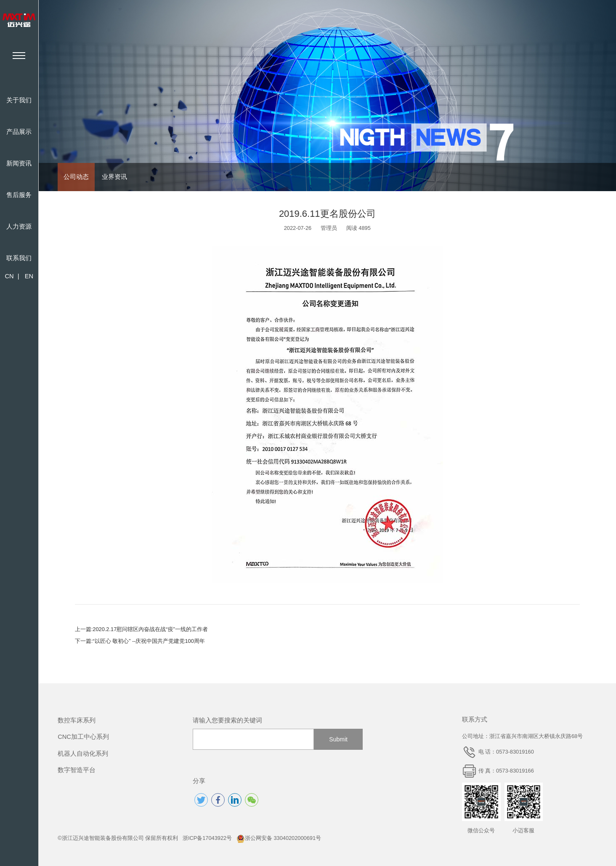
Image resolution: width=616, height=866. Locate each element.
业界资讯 (114, 177)
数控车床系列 (77, 720)
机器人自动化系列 (83, 754)
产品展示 (19, 132)
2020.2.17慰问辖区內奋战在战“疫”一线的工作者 (150, 629)
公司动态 (76, 177)
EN (29, 276)
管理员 (329, 228)
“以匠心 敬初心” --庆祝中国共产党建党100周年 (149, 641)
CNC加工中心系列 (83, 737)
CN (9, 276)
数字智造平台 (77, 770)
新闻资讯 (19, 163)
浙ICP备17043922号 (207, 838)
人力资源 (19, 226)
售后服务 (19, 195)
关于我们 (19, 100)
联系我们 (19, 258)
